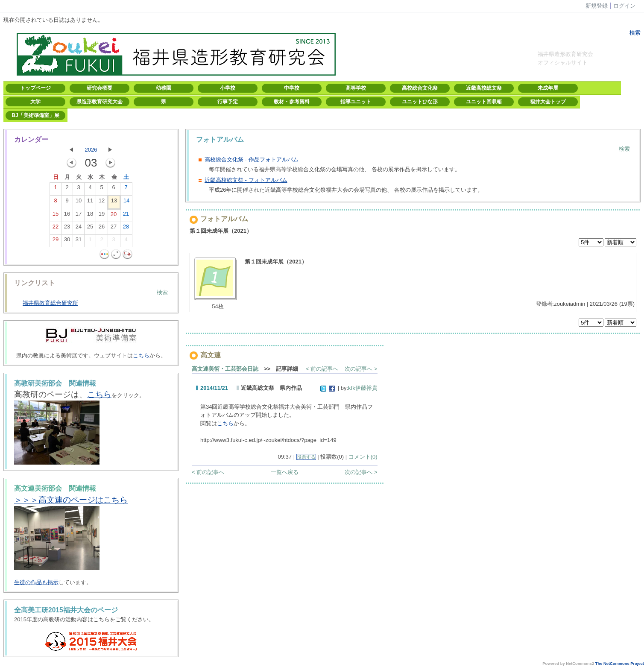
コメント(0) (363, 457)
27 (114, 228)
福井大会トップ (548, 102)
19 (102, 216)
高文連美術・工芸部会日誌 (225, 369)
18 (90, 216)
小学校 (228, 88)
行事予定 (228, 102)
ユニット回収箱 (484, 102)
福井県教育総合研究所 (50, 303)
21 (126, 216)
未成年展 (548, 88)
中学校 (292, 88)
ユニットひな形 (420, 102)
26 (102, 228)
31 (79, 241)
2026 (91, 150)
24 (79, 228)
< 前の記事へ (322, 369)
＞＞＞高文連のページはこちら (71, 500)
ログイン (624, 6)
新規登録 (597, 6)
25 (90, 228)
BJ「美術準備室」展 (35, 115)
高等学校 (356, 88)
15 (56, 216)
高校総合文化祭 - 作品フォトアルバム (252, 159)
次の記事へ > (361, 369)
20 (114, 216)
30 (67, 241)
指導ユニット (356, 102)
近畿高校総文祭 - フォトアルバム (246, 180)
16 (67, 216)
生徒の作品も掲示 (36, 582)
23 (67, 228)
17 (79, 216)
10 (79, 202)
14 (126, 202)
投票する (306, 457)
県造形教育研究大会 (100, 102)
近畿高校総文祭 (484, 88)
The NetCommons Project (620, 664)
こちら (141, 355)
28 (126, 228)
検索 (634, 33)
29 (56, 241)
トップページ (35, 88)
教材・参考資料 (292, 102)
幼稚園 (164, 88)
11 (90, 202)
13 (114, 202)
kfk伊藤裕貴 (363, 388)
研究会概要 (100, 88)
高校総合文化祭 (420, 88)
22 (56, 228)
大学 (35, 102)
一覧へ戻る (285, 472)
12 (102, 202)
